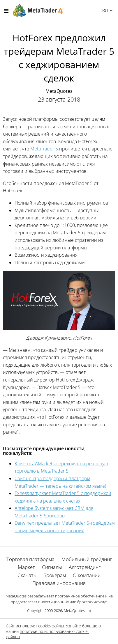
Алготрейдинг (85, 567)
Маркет (26, 567)
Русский (104, 10)
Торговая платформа (30, 559)
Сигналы (52, 567)
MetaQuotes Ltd (78, 611)
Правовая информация (59, 583)
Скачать (27, 575)
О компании (87, 575)
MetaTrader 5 (45, 149)
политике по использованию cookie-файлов (47, 634)
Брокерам (55, 575)
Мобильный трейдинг (87, 559)
